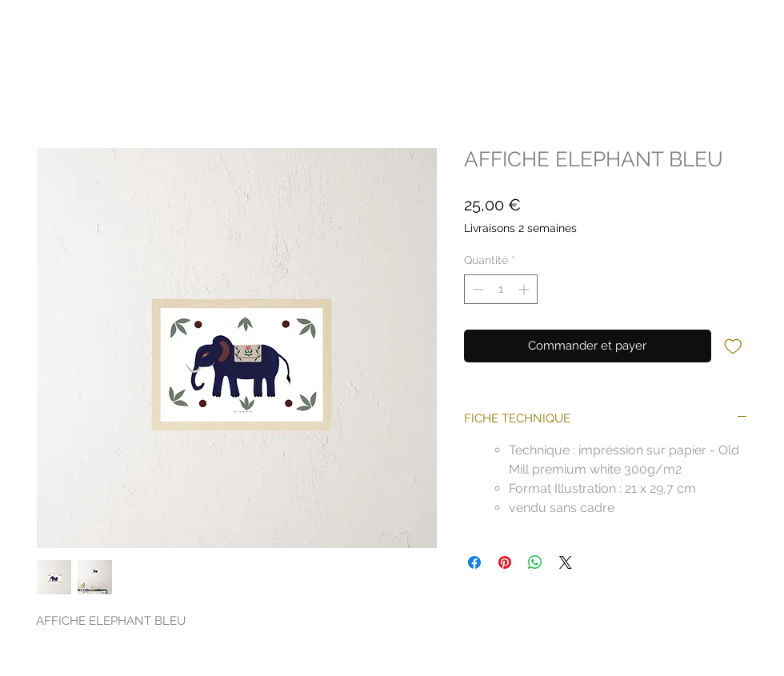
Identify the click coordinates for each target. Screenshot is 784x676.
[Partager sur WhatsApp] (535, 562)
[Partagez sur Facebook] (474, 562)
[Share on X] (566, 562)
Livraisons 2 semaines (520, 228)
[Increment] (525, 289)
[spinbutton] (501, 289)
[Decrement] (476, 289)
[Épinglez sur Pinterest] (505, 562)
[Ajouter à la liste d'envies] (733, 345)
